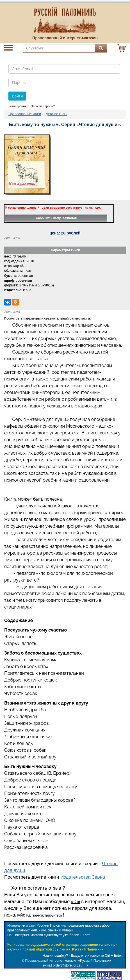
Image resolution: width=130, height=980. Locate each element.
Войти (17, 96)
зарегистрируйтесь (48, 915)
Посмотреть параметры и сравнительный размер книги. (47, 318)
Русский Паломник (88, 949)
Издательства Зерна (83, 877)
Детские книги (57, 114)
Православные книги (25, 114)
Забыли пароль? (43, 106)
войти (76, 902)
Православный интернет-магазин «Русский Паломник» (68, 961)
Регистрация (17, 106)
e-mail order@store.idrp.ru (63, 965)
